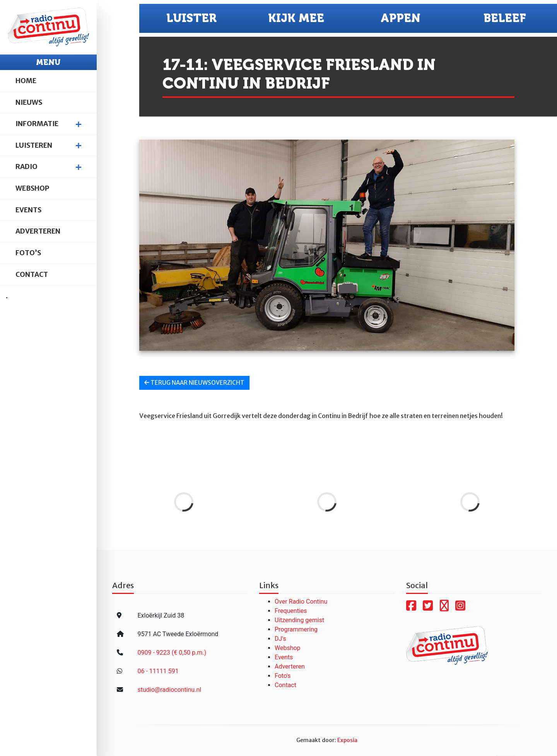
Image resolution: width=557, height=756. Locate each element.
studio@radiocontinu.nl (169, 690)
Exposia (347, 740)
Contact (32, 275)
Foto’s (28, 253)
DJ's (280, 639)
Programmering (296, 629)
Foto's (283, 676)
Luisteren (34, 145)
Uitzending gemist (299, 620)
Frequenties (291, 611)
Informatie (37, 124)
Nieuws (29, 102)
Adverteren (38, 231)
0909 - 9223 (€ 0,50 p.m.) (172, 653)
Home (26, 81)
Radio (26, 167)
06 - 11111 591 (158, 671)
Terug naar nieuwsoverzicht (194, 383)
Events (28, 210)
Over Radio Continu (301, 602)
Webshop (32, 188)
